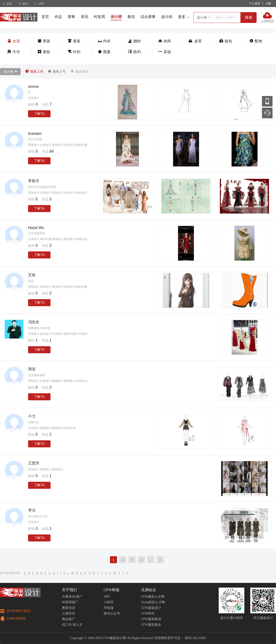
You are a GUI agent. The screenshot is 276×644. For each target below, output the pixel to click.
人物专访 (69, 613)
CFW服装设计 (151, 608)
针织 (74, 52)
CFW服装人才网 (153, 597)
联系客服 (267, 113)
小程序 (109, 602)
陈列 (134, 52)
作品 (58, 17)
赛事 (71, 17)
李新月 (34, 181)
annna (33, 86)
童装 (74, 41)
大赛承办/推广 (72, 597)
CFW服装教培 (151, 619)
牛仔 (14, 52)
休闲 (165, 41)
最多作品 (79, 71)
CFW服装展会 (151, 625)
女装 (14, 41)
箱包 (226, 41)
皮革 (195, 41)
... (151, 560)
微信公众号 (112, 613)
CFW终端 (111, 590)
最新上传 (34, 71)
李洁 (32, 510)
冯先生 (34, 322)
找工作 (67, 625)
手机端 (109, 608)
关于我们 (69, 590)
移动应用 (267, 101)
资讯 (84, 17)
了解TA (39, 114)
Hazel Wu (36, 228)
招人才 (78, 625)
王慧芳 (34, 463)
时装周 (99, 17)
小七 (32, 416)
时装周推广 (70, 602)
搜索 (249, 17)
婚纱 (134, 41)
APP (107, 597)
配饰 (256, 41)
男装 (44, 41)
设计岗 (167, 17)
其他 (165, 52)
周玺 (32, 369)
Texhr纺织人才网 (153, 602)
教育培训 (69, 608)
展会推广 (69, 619)
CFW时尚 (148, 613)
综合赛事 (148, 17)
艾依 (32, 275)
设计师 (116, 17)
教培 (131, 17)
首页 (7, 4)
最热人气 (57, 71)
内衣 (104, 41)
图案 (104, 52)
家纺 (44, 52)
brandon (35, 134)
